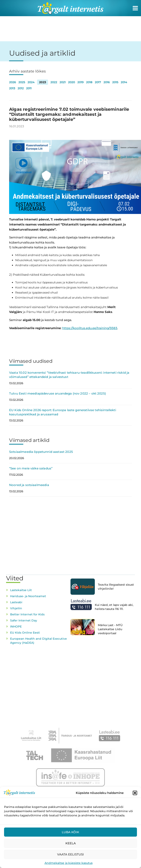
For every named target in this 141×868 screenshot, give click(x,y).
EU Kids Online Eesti (25, 633)
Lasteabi (16, 602)
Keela (71, 843)
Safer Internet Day (24, 620)
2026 (13, 82)
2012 (21, 88)
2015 (115, 82)
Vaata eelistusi (70, 854)
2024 (31, 82)
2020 (72, 82)
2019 (81, 82)
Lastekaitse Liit (21, 590)
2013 (12, 88)
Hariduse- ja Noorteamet (28, 596)
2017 (98, 82)
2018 (89, 82)
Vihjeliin (16, 608)
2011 (29, 88)
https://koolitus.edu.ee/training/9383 (90, 328)
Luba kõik (70, 832)
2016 (107, 82)
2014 (124, 82)
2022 (54, 82)
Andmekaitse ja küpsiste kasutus (69, 863)
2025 (22, 82)
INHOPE (16, 627)
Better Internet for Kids (27, 614)
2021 (63, 82)
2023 (43, 82)
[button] (135, 793)
